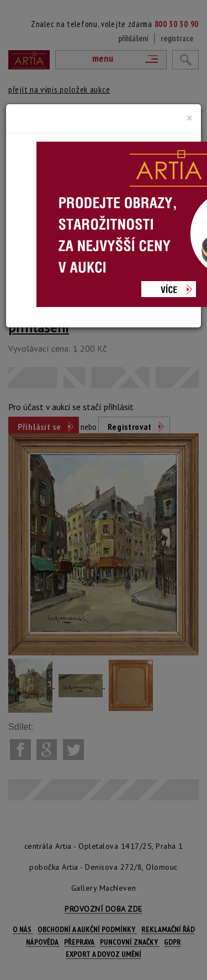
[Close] (190, 118)
